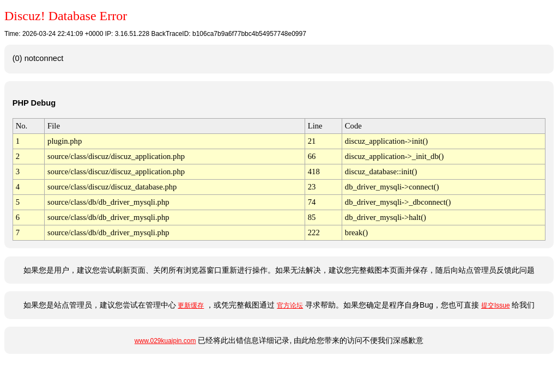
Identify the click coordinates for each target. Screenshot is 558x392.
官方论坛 (290, 305)
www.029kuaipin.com (165, 341)
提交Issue (496, 305)
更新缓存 (191, 305)
